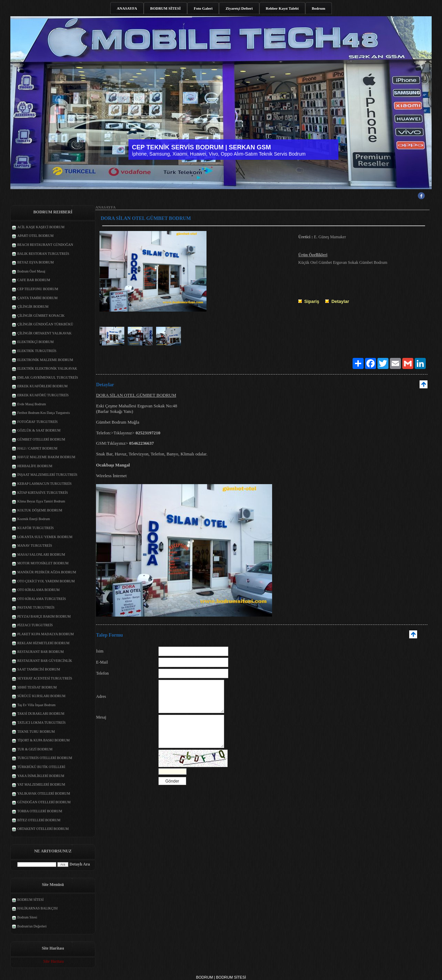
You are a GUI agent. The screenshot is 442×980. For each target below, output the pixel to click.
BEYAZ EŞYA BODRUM (36, 262)
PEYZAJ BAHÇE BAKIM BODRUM (44, 616)
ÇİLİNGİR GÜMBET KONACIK (41, 316)
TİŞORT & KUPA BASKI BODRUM (44, 740)
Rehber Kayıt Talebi (282, 8)
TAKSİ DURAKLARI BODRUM (41, 714)
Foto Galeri (203, 8)
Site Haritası (54, 961)
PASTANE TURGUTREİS (36, 607)
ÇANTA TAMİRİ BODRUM (37, 298)
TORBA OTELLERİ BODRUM (40, 811)
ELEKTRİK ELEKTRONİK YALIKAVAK (47, 368)
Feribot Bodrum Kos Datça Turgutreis (44, 413)
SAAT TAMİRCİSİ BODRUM (39, 669)
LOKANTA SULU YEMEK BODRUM (45, 537)
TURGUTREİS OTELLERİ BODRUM (45, 758)
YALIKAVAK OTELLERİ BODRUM (44, 793)
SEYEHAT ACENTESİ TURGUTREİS (45, 678)
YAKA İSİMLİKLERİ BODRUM (41, 776)
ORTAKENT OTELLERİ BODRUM (43, 829)
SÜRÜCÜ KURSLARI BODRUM (41, 696)
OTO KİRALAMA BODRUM (39, 590)
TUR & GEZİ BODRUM (35, 749)
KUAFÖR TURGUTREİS (36, 528)
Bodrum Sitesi (27, 917)
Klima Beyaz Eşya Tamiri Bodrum (41, 501)
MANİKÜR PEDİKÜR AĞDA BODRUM (47, 572)
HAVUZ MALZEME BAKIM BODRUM (46, 457)
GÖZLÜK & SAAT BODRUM (39, 430)
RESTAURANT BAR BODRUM (41, 652)
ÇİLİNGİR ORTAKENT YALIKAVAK (44, 333)
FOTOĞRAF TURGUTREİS (37, 422)
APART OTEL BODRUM (35, 236)
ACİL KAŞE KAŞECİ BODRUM (41, 227)
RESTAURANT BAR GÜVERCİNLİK (45, 661)
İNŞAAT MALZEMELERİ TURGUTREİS (47, 475)
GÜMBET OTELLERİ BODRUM (41, 439)
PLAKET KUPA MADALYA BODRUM (46, 634)
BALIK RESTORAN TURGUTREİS (43, 254)
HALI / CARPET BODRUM (37, 448)
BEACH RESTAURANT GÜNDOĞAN (45, 245)
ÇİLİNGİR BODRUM (33, 307)
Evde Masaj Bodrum (32, 404)
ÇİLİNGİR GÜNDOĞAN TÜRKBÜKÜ (45, 324)
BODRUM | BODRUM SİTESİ (221, 977)
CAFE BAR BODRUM (34, 280)
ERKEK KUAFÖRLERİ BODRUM (42, 386)
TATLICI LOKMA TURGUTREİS (41, 723)
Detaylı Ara (80, 864)
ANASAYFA (127, 8)
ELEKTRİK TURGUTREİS (37, 351)
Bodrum (319, 8)
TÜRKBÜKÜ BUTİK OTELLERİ (41, 767)
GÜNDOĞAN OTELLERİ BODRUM (44, 802)
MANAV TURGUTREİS (35, 546)
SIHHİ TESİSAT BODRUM (37, 687)
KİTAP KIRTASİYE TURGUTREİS (43, 493)
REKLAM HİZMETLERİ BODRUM (43, 643)
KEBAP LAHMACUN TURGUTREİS (44, 484)
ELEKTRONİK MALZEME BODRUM (45, 360)
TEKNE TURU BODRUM (36, 732)
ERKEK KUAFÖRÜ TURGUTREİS (43, 395)
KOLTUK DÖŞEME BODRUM (40, 510)
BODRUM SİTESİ (165, 8)
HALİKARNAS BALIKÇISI (37, 908)
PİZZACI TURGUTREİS (35, 625)
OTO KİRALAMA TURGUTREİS (42, 599)
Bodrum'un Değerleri (32, 926)
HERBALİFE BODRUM (35, 466)
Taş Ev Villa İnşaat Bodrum (36, 705)
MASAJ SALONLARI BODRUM (41, 554)
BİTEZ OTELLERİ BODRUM (39, 820)
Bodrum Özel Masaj (31, 271)
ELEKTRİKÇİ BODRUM (35, 342)
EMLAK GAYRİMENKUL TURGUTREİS (48, 377)
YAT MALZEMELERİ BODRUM (41, 784)
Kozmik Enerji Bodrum (33, 519)
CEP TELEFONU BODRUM (38, 289)
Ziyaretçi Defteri (239, 8)
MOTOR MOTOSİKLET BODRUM (43, 563)
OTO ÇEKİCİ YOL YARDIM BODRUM (46, 581)
